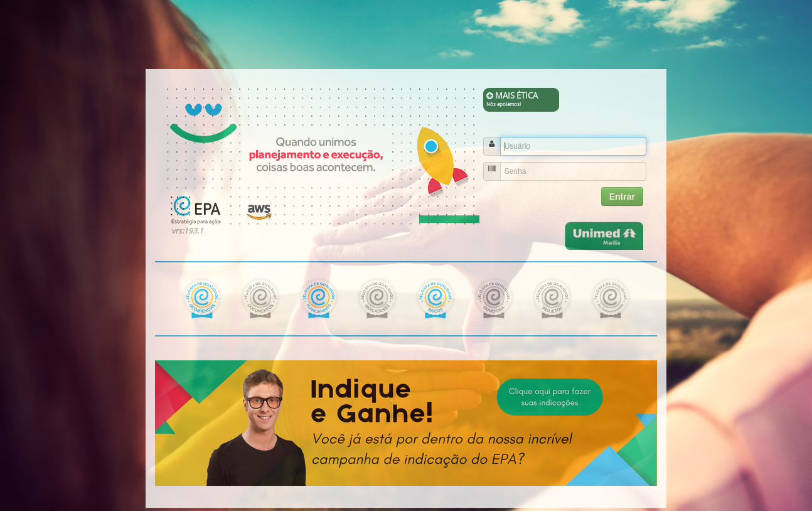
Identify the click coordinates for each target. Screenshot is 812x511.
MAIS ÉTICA (521, 99)
